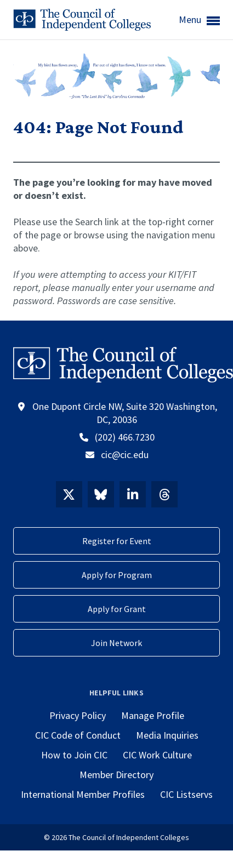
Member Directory (116, 775)
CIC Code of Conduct (78, 735)
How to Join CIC (74, 755)
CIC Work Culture (157, 755)
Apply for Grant (117, 609)
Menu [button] (199, 20)
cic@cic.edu (125, 455)
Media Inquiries (167, 735)
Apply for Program (117, 575)
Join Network (116, 643)
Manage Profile (153, 715)
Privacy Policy (78, 715)
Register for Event (117, 541)
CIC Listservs (186, 794)
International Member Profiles (83, 794)
